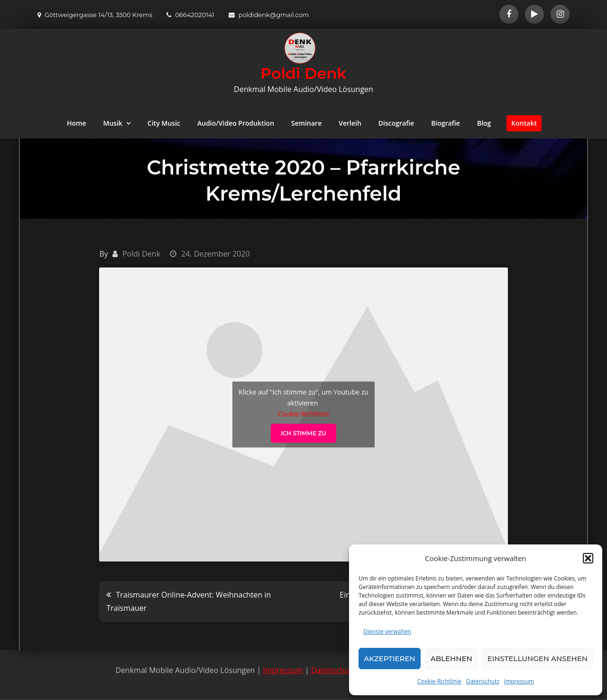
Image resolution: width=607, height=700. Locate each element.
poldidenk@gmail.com (269, 15)
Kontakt (524, 123)
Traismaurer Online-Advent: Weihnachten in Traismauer (189, 601)
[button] (588, 558)
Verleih (350, 123)
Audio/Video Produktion (236, 123)
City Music (164, 123)
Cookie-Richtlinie (439, 681)
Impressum (519, 681)
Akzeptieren (390, 659)
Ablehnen (451, 659)
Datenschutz (483, 681)
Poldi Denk (303, 73)
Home (77, 123)
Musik (113, 123)
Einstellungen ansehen (538, 659)
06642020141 (190, 15)
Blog (484, 123)
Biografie (446, 123)
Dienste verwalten (387, 631)
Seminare (306, 123)
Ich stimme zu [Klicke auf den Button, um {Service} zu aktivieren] (303, 433)
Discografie (396, 123)
